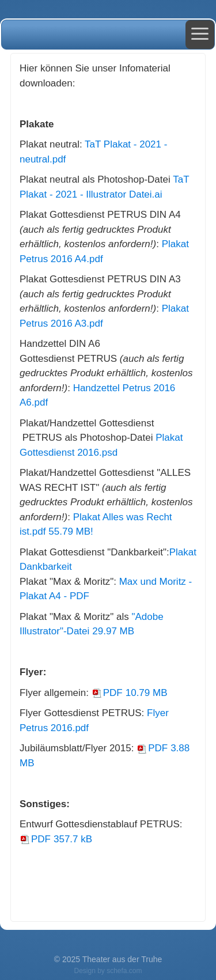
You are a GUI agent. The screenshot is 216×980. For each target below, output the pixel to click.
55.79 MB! (72, 531)
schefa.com (124, 971)
